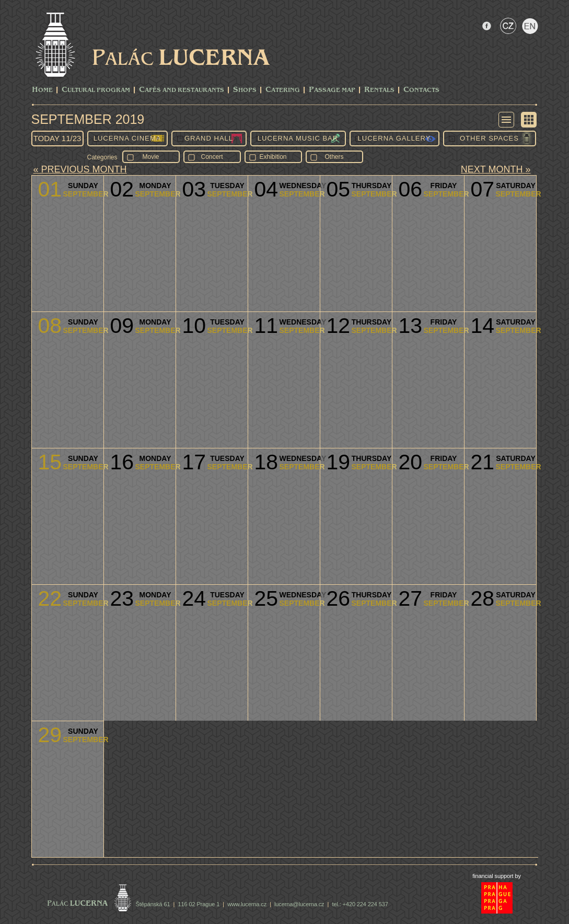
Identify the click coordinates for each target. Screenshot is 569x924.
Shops (245, 90)
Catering (283, 90)
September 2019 (88, 119)
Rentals (379, 90)
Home (42, 90)
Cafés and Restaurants (182, 90)
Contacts (421, 90)
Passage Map (332, 90)
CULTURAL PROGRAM (96, 90)
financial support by (497, 876)
